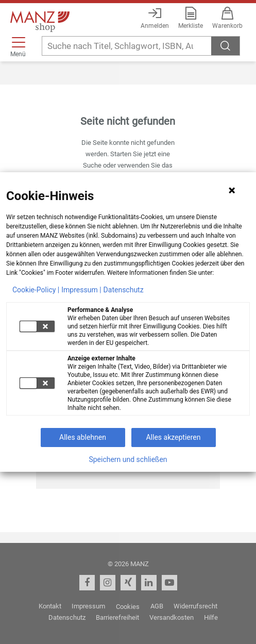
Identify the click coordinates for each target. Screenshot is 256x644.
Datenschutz (124, 290)
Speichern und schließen (128, 459)
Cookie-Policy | (36, 290)
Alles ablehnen (83, 437)
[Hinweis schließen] (232, 190)
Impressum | (81, 290)
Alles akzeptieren (173, 437)
